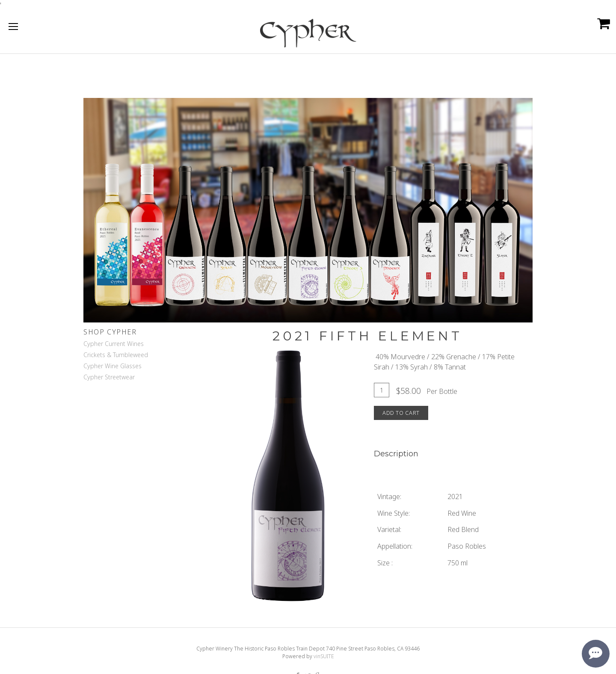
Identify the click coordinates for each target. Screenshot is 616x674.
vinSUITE (324, 656)
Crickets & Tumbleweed (116, 355)
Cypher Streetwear (109, 377)
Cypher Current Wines (114, 344)
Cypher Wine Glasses (113, 366)
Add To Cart (401, 413)
